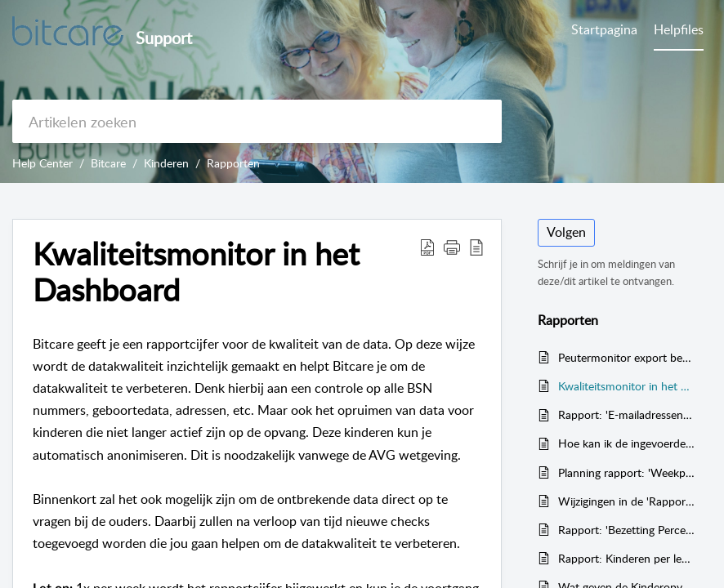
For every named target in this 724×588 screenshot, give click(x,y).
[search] (257, 121)
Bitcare (108, 163)
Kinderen (166, 163)
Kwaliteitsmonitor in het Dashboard (627, 386)
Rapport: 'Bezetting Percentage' (627, 530)
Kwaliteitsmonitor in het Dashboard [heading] (196, 272)
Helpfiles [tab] (679, 29)
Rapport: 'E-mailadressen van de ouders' (627, 414)
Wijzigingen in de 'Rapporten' (627, 501)
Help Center (42, 163)
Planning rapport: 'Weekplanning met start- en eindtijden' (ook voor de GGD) (627, 472)
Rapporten (233, 163)
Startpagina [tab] (604, 29)
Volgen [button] (566, 232)
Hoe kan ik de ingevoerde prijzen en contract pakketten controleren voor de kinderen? (627, 443)
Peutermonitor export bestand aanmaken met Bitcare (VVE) (627, 357)
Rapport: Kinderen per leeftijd (627, 558)
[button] (427, 247)
